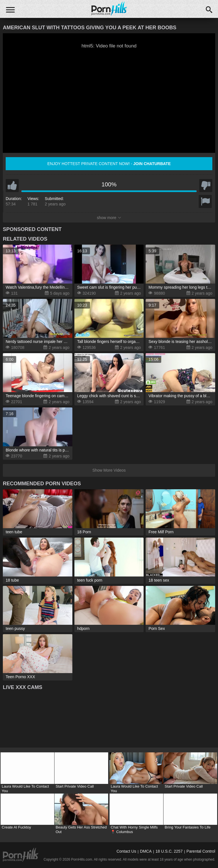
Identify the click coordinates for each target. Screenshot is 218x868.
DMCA (146, 851)
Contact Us (126, 851)
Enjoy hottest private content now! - (109, 164)
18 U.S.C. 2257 (169, 851)
